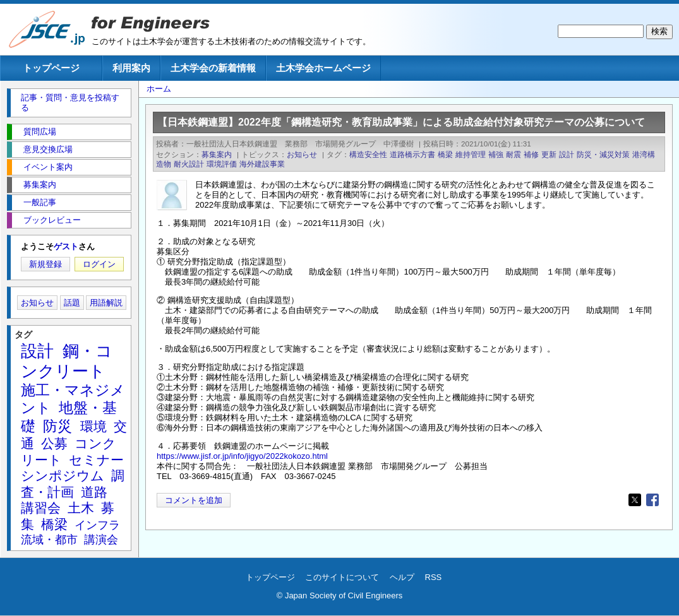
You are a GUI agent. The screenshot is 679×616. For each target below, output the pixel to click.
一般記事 (40, 202)
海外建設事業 (262, 164)
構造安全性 (368, 154)
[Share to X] (635, 500)
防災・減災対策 (603, 154)
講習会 (41, 508)
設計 (567, 154)
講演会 (101, 540)
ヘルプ (402, 577)
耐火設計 (189, 164)
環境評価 (222, 164)
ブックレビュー (52, 220)
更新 (549, 154)
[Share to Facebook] (652, 500)
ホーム (159, 89)
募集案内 (217, 154)
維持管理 (471, 154)
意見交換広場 (48, 149)
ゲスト (66, 246)
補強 (496, 154)
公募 (54, 443)
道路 (94, 492)
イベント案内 (48, 167)
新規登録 (45, 264)
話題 (72, 303)
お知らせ (302, 154)
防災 (57, 426)
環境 (93, 426)
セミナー (96, 460)
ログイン (99, 264)
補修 (531, 154)
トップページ (51, 68)
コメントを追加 (194, 500)
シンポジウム (63, 476)
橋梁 (445, 154)
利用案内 (131, 68)
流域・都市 (49, 540)
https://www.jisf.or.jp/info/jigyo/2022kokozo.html (242, 456)
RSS (434, 577)
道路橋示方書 (412, 154)
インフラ (97, 525)
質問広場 (40, 132)
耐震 (514, 154)
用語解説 (106, 303)
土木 (81, 508)
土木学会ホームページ (323, 68)
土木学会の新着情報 (213, 68)
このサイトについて (342, 577)
